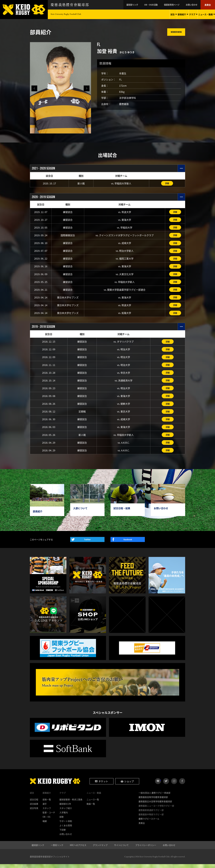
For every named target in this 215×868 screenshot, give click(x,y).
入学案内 (64, 816)
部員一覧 (47, 803)
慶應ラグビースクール (149, 823)
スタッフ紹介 (66, 812)
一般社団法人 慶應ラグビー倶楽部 (154, 797)
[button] (87, 88)
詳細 (167, 183)
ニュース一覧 (93, 803)
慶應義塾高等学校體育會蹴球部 (153, 801)
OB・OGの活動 (156, 5)
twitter (166, 785)
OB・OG (47, 821)
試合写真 (34, 812)
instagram (174, 785)
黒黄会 (208, 5)
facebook (182, 785)
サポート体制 (66, 825)
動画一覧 (91, 808)
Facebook (128, 543)
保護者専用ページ (175, 5)
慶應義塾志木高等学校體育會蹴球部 (155, 805)
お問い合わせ (193, 5)
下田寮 (63, 834)
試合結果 (34, 808)
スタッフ (47, 812)
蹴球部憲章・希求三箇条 (71, 803)
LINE (161, 784)
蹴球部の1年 (65, 808)
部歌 (62, 821)
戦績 (45, 825)
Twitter (87, 543)
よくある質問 (66, 829)
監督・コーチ (49, 816)
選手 (45, 808)
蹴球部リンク (139, 5)
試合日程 (34, 803)
